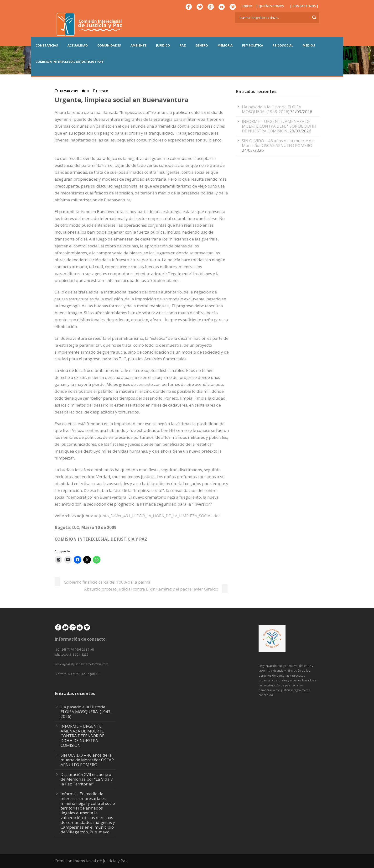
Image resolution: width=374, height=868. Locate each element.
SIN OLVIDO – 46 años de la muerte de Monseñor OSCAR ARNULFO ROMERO (278, 143)
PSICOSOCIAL (283, 45)
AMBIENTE (138, 45)
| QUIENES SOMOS (270, 6)
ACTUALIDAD (78, 45)
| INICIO (246, 6)
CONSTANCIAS (47, 45)
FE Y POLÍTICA (253, 45)
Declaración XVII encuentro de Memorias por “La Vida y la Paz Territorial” (87, 779)
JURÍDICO (163, 45)
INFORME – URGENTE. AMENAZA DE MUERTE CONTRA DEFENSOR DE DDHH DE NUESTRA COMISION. (279, 126)
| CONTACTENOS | (304, 6)
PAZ (183, 45)
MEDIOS (309, 45)
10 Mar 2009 (69, 91)
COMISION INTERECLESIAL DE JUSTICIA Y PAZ (70, 62)
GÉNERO (202, 45)
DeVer (103, 91)
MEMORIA (225, 45)
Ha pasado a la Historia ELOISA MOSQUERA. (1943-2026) (272, 109)
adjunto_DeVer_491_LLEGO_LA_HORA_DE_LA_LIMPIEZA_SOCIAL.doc (157, 516)
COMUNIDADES (109, 45)
